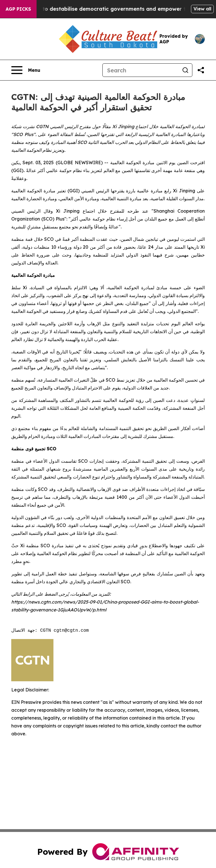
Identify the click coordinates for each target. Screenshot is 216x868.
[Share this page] (201, 70)
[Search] (141, 70)
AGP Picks (18, 9)
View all (202, 9)
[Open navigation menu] (26, 70)
